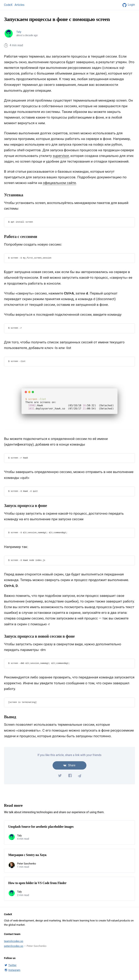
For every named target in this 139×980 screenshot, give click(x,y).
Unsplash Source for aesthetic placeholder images (41, 827)
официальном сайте (59, 183)
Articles (19, 5)
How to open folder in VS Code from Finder (37, 883)
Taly (19, 32)
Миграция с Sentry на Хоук (27, 855)
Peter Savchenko (27, 864)
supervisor (61, 156)
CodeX (8, 5)
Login (128, 5)
